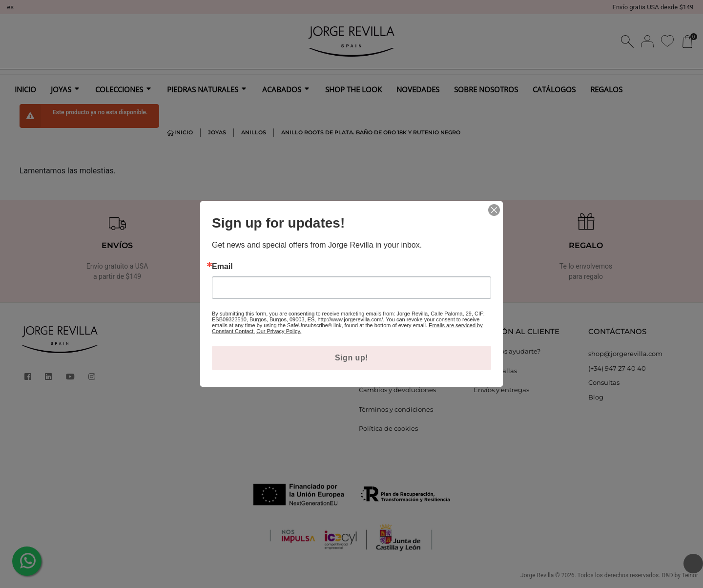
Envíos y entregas (501, 390)
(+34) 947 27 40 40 (617, 368)
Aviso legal (376, 351)
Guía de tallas (495, 371)
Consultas (604, 382)
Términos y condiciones (396, 409)
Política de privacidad (393, 371)
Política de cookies (388, 428)
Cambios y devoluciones (397, 390)
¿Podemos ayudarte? (507, 351)
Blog (596, 397)
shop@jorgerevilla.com (625, 354)
